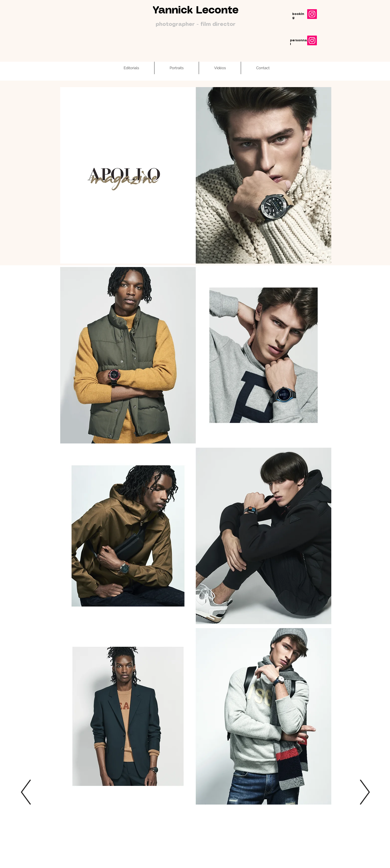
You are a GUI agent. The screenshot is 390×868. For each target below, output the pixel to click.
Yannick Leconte (196, 11)
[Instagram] (312, 14)
